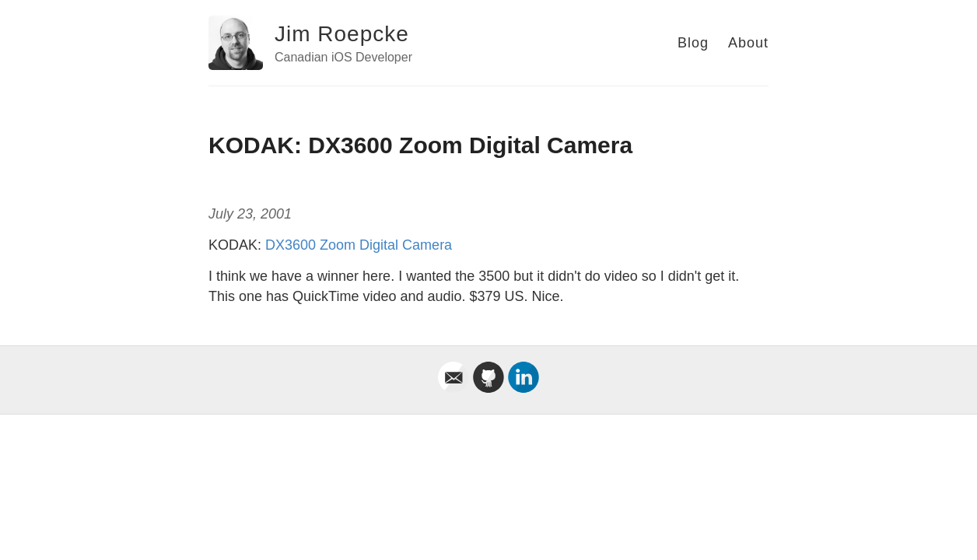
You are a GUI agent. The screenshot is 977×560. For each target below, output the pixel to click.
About (748, 43)
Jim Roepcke (342, 34)
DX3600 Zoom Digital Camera (359, 245)
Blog (693, 43)
